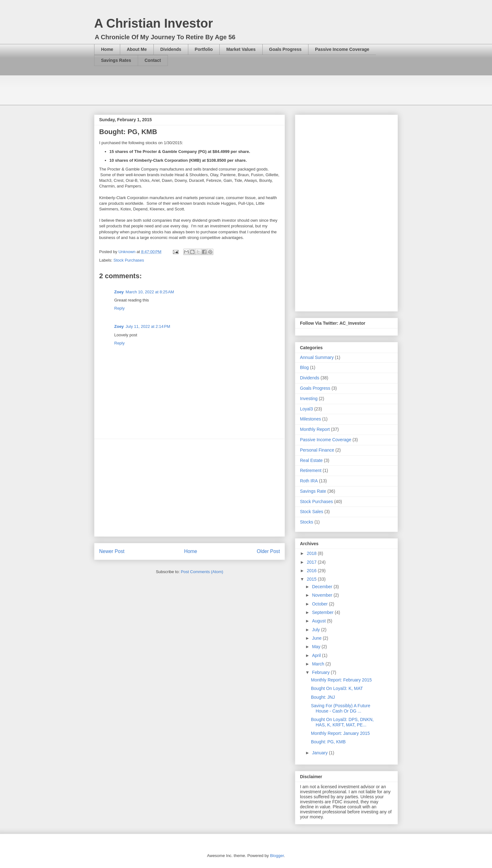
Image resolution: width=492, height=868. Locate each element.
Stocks (307, 522)
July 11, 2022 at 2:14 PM (148, 326)
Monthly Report (315, 429)
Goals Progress (286, 49)
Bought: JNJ (323, 697)
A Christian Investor (154, 23)
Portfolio (204, 49)
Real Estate (311, 460)
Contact (153, 60)
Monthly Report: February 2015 (341, 680)
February (321, 672)
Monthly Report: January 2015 (340, 733)
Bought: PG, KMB (328, 742)
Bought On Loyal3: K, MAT (337, 688)
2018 (312, 553)
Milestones (310, 419)
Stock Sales (312, 512)
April (317, 655)
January (320, 753)
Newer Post (112, 551)
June (317, 638)
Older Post (268, 551)
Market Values (241, 49)
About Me (137, 49)
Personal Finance (317, 450)
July (316, 630)
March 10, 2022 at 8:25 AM (150, 292)
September (323, 612)
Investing (309, 399)
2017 (312, 562)
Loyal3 (306, 409)
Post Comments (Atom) (202, 572)
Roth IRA (309, 481)
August (319, 621)
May (317, 647)
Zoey (119, 292)
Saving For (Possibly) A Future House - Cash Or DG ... (341, 708)
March (319, 664)
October (320, 604)
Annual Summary (317, 357)
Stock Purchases (129, 260)
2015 (312, 579)
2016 (312, 571)
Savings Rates (116, 60)
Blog (304, 367)
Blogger (277, 856)
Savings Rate (313, 491)
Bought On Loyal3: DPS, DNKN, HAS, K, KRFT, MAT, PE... (342, 722)
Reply (119, 308)
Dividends (171, 49)
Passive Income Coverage (342, 49)
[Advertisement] (208, 90)
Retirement (311, 470)
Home (107, 49)
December (323, 587)
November (323, 595)
